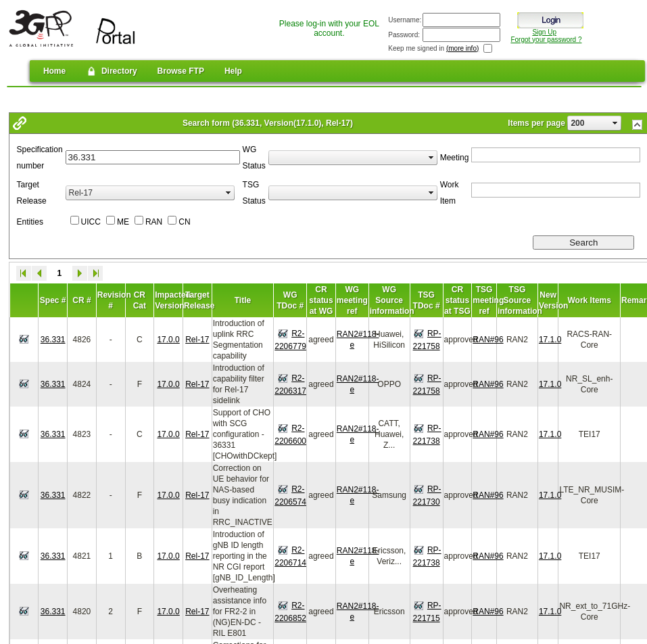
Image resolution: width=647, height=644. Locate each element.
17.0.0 (168, 340)
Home (54, 71)
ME (123, 222)
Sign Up (544, 32)
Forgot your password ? (546, 40)
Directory (111, 71)
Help (233, 71)
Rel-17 (197, 340)
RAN (154, 222)
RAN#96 (488, 340)
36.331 (53, 340)
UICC (91, 222)
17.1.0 (550, 340)
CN (184, 222)
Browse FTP (181, 71)
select (615, 123)
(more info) (462, 48)
